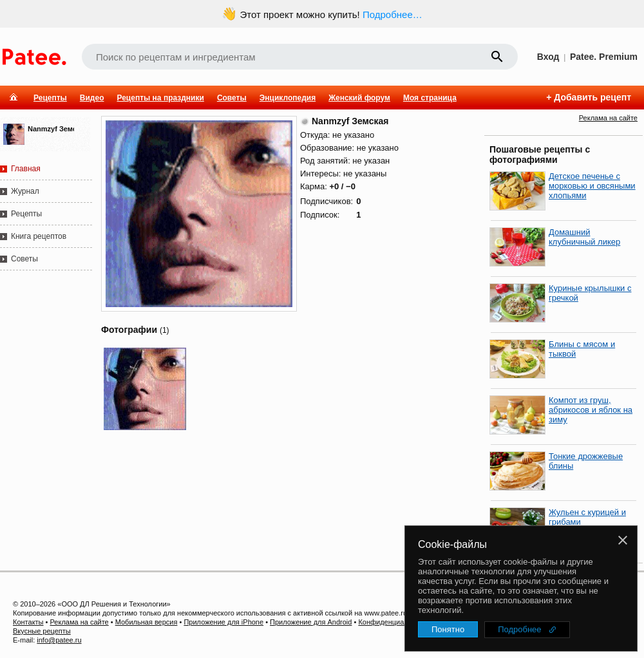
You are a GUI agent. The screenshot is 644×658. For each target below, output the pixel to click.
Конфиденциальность (394, 622)
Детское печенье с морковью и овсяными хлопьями (592, 186)
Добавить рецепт (592, 97)
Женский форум (359, 98)
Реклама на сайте (608, 118)
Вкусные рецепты (42, 631)
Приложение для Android (311, 622)
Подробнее (519, 629)
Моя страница (430, 98)
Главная (26, 169)
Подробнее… (393, 14)
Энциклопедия (288, 98)
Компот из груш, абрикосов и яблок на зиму (591, 410)
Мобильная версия (147, 622)
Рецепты (50, 98)
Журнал (25, 191)
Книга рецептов (39, 236)
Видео (92, 98)
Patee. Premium (604, 57)
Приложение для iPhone (223, 622)
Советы (232, 98)
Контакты (28, 622)
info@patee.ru (59, 640)
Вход (548, 57)
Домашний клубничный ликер (584, 237)
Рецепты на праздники (160, 98)
